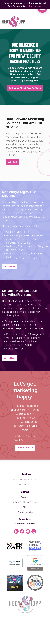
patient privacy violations (26, 217)
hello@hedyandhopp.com (25, 479)
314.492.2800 (25, 484)
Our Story (25, 497)
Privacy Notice (25, 519)
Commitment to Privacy (25, 524)
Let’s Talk (12, 162)
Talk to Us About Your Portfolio (25, 88)
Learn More (10, 266)
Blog (25, 507)
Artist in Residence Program (25, 502)
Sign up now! (35, 6)
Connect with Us (25, 448)
